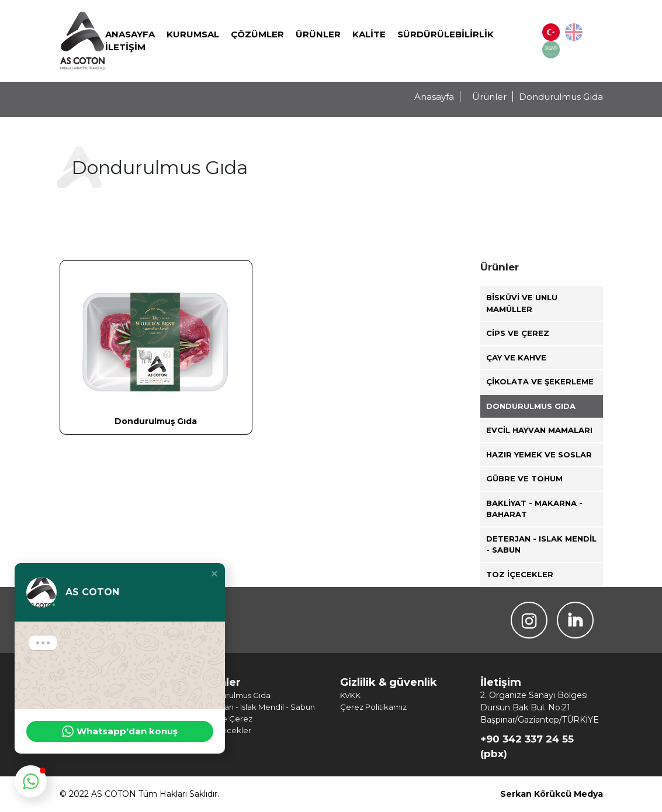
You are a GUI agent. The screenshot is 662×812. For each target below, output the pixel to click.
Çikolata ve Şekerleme (540, 381)
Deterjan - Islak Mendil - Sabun (541, 544)
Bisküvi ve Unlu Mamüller (522, 303)
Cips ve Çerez (518, 333)
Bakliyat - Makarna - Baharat (534, 509)
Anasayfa (130, 34)
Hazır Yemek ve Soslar (539, 454)
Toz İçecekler (520, 574)
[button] (214, 574)
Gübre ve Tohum (524, 478)
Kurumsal (193, 34)
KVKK (350, 695)
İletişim (125, 47)
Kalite (369, 34)
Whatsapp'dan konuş (120, 731)
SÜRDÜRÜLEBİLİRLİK (446, 34)
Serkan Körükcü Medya (552, 794)
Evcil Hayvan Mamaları (539, 430)
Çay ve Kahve (516, 358)
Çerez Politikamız (373, 707)
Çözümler (257, 34)
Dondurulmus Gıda (531, 406)
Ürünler (318, 34)
